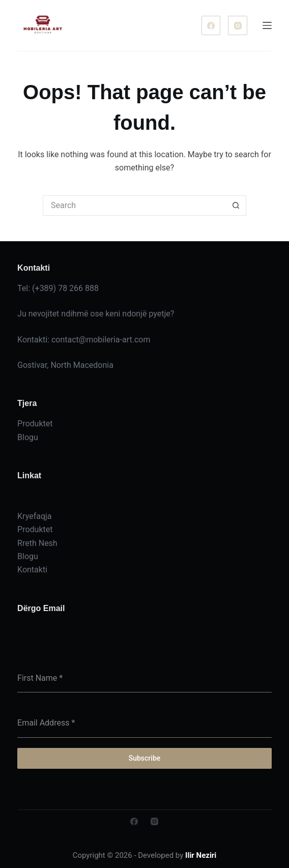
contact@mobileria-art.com (101, 340)
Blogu (28, 556)
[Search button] (236, 206)
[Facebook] (211, 25)
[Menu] (267, 25)
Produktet (35, 529)
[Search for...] (134, 206)
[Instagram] (238, 25)
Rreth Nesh (37, 543)
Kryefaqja (34, 516)
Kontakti (32, 570)
